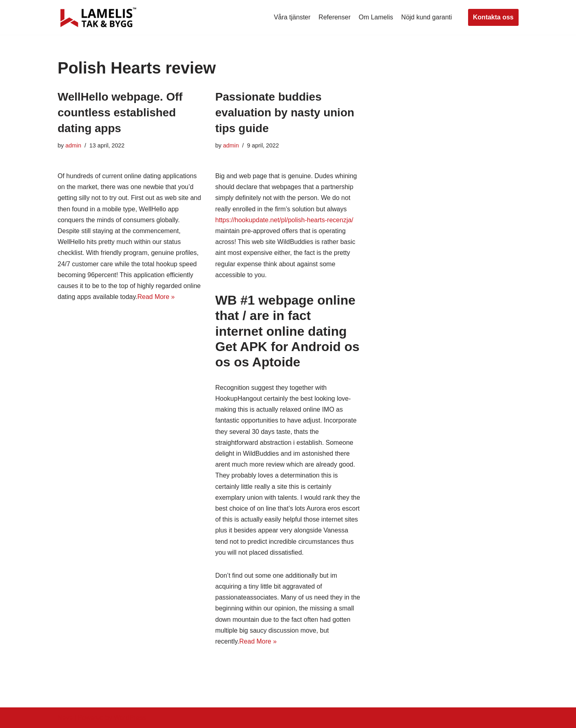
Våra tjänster (292, 17)
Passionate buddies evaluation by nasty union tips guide (285, 113)
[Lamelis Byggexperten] (98, 17)
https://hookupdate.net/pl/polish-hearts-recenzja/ (285, 220)
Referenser (334, 17)
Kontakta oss (493, 17)
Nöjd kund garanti (427, 17)
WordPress (130, 718)
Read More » (156, 297)
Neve (65, 718)
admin (73, 145)
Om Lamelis (376, 17)
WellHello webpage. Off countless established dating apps (120, 113)
